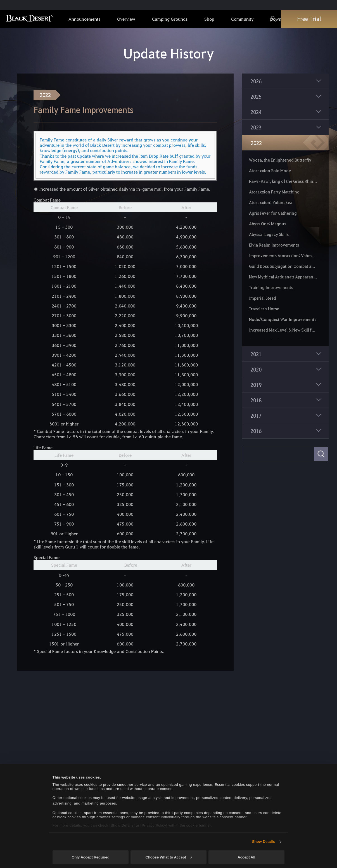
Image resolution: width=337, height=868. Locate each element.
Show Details (264, 842)
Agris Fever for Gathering (273, 213)
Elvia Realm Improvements (274, 245)
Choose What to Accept (169, 857)
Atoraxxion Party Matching (274, 192)
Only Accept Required (90, 857)
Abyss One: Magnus (268, 224)
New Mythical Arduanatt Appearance (283, 277)
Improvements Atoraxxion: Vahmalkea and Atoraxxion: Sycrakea (283, 256)
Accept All (246, 857)
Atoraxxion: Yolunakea (271, 202)
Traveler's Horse (264, 309)
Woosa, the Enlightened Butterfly (280, 160)
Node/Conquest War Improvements (283, 319)
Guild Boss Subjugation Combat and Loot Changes (283, 266)
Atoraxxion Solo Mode (270, 171)
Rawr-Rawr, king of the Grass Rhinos (283, 181)
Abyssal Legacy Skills (269, 234)
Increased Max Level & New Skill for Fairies (283, 330)
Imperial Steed (263, 298)
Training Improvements (271, 287)
